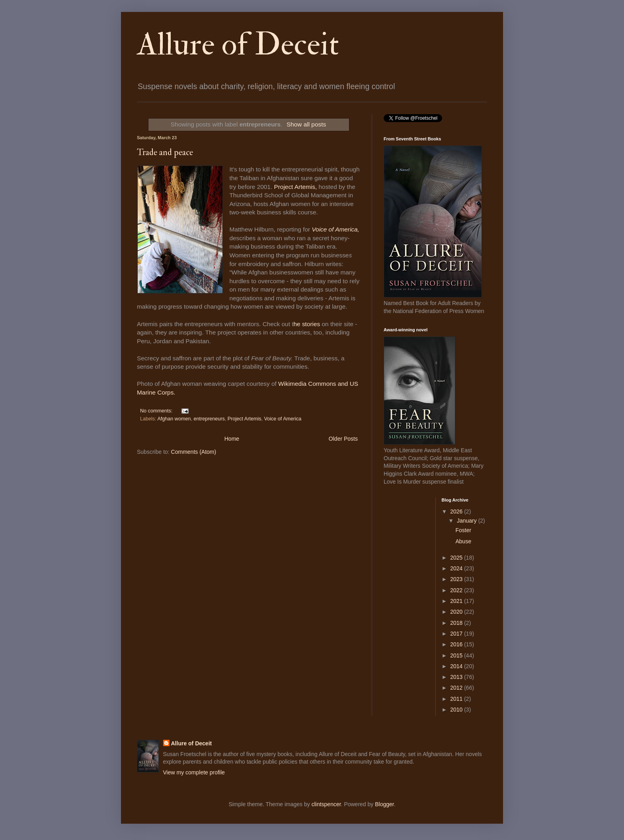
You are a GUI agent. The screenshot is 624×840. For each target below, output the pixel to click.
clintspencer (326, 804)
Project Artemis (245, 419)
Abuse (463, 541)
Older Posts (343, 439)
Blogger (384, 804)
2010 (457, 710)
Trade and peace (165, 152)
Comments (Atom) (194, 452)
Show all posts (306, 124)
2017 (457, 634)
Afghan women (174, 419)
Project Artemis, (295, 187)
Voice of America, (335, 229)
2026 (457, 511)
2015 (457, 655)
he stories (307, 324)
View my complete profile (194, 772)
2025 (457, 558)
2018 (457, 623)
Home (232, 439)
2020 (457, 612)
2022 (457, 590)
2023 (457, 579)
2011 (457, 699)
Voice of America (283, 419)
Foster (463, 530)
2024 (457, 568)
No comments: (157, 411)
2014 (457, 666)
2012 (457, 688)
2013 (457, 677)
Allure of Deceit (238, 45)
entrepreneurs (209, 419)
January (468, 521)
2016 (457, 644)
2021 (457, 601)
